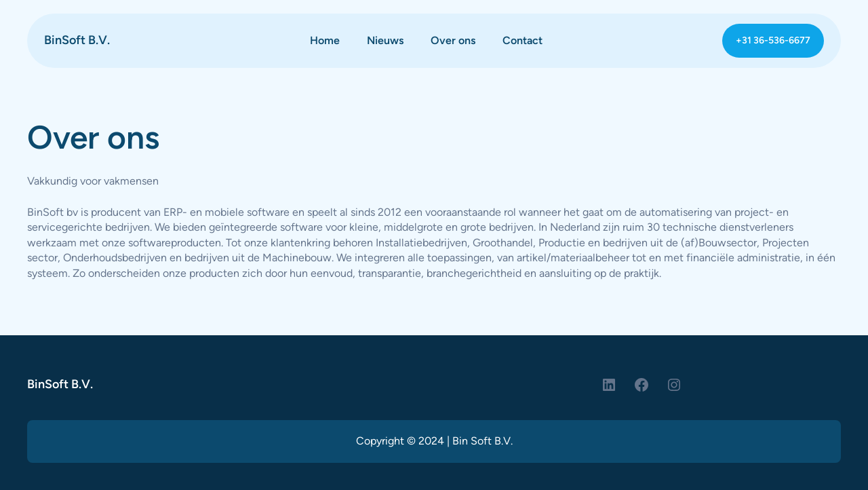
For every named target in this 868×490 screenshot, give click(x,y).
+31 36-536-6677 (773, 40)
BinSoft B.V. (77, 40)
